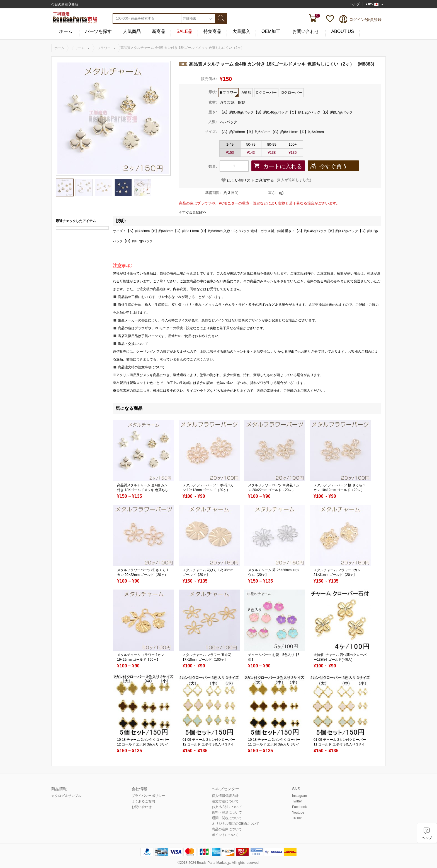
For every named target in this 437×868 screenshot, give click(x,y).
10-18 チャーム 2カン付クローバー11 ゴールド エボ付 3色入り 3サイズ (274, 744)
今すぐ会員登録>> (193, 212)
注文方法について (225, 801)
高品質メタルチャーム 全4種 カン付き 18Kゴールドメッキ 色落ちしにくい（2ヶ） (143, 490)
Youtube (298, 812)
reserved (252, 863)
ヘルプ (355, 4)
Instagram (299, 796)
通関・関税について (227, 818)
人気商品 (132, 32)
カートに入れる (283, 166)
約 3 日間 (231, 193)
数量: (213, 166)
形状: (213, 92)
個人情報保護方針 (225, 796)
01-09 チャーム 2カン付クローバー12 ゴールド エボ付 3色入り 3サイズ (209, 744)
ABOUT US (343, 32)
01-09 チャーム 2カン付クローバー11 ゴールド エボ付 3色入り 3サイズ (340, 744)
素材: (213, 102)
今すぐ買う (333, 166)
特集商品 (212, 32)
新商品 (159, 32)
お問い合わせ (306, 32)
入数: (213, 122)
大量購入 (241, 32)
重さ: (213, 112)
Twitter (297, 801)
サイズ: (211, 132)
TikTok (297, 818)
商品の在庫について (227, 829)
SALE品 (184, 32)
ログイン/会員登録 (365, 20)
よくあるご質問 (143, 801)
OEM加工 (271, 32)
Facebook (299, 807)
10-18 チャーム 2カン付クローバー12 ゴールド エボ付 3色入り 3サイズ (143, 744)
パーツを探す (98, 32)
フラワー (104, 48)
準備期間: (213, 193)
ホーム (66, 32)
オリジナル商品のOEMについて (236, 824)
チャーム (78, 48)
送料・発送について (227, 812)
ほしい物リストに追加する (251, 180)
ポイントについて (225, 835)
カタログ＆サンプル (66, 796)
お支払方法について (227, 807)
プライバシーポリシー (148, 796)
